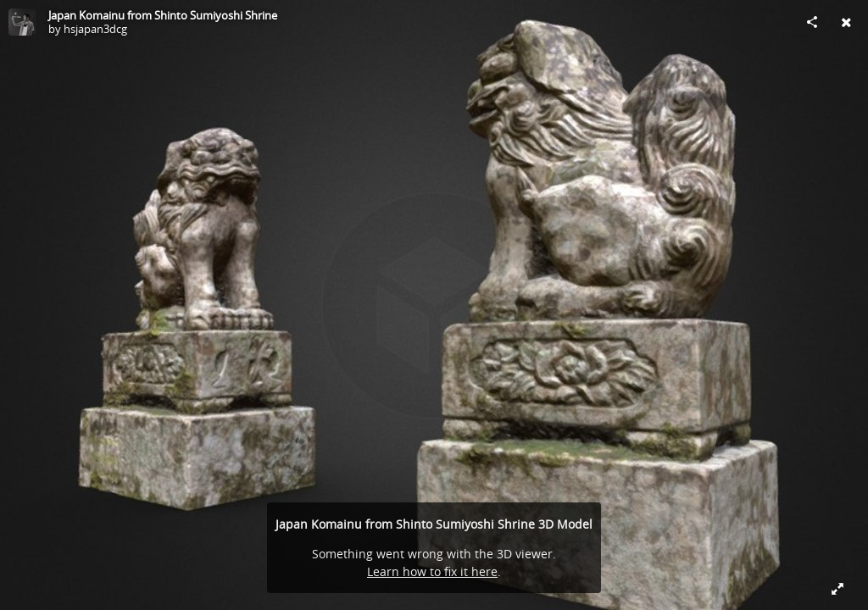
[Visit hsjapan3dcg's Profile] (22, 22)
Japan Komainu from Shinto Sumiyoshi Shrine (163, 15)
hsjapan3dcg (95, 29)
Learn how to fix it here (432, 571)
